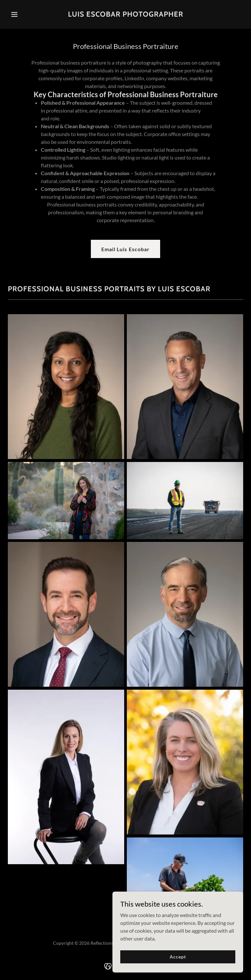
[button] (25, 14)
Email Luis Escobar (125, 249)
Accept (178, 957)
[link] (126, 15)
